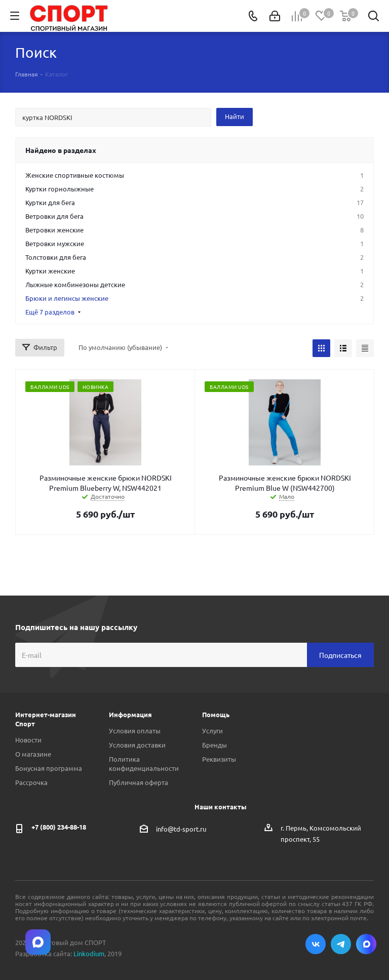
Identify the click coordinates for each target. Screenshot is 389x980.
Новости (28, 740)
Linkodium (89, 953)
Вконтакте (316, 944)
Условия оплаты (135, 731)
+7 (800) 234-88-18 (59, 827)
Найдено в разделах (61, 150)
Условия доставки (137, 745)
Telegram (341, 944)
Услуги (212, 731)
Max (366, 944)
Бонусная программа (49, 768)
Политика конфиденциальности (144, 763)
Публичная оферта (139, 782)
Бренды (215, 745)
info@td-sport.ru (181, 829)
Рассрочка (31, 782)
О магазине (33, 754)
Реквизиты (219, 759)
